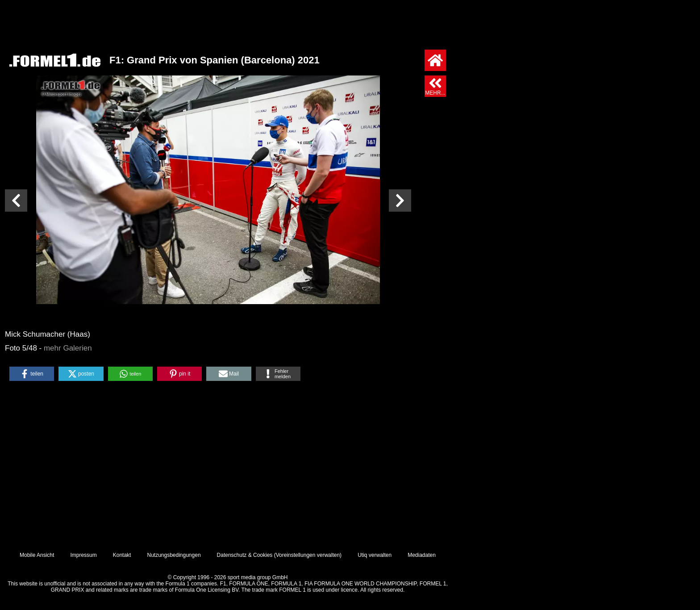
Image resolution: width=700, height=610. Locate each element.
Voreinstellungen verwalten (308, 555)
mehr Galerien (68, 348)
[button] (32, 374)
